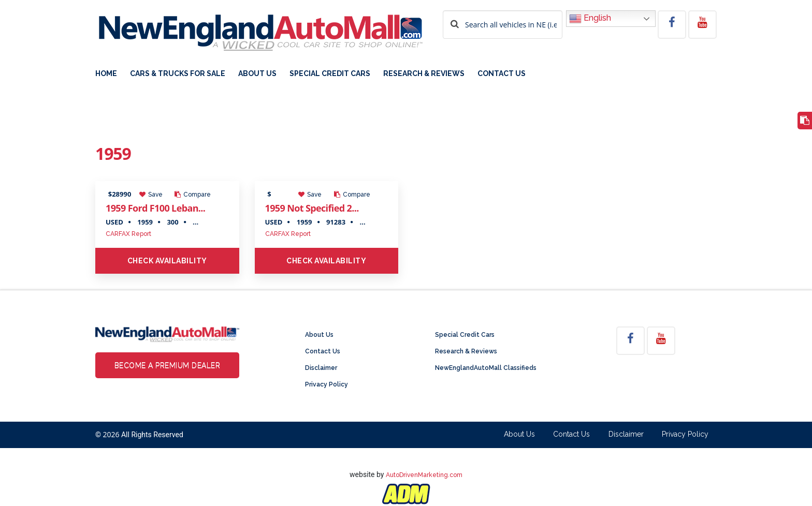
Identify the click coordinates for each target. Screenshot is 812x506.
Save (151, 195)
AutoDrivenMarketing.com (424, 475)
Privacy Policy (327, 384)
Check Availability (167, 261)
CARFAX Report (128, 234)
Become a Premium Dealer (168, 365)
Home (106, 74)
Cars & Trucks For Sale (178, 74)
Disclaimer (321, 368)
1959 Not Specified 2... (312, 208)
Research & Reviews (424, 74)
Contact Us (502, 74)
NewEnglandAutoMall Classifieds (486, 368)
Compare (193, 195)
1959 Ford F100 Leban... (155, 208)
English (590, 19)
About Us (257, 74)
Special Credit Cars (330, 74)
